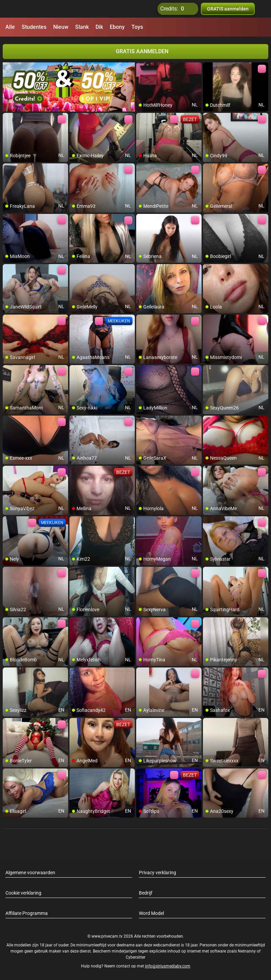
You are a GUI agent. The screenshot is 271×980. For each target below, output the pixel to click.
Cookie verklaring (23, 893)
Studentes (34, 27)
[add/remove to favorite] (142, 68)
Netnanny (247, 951)
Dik (99, 27)
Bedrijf (146, 893)
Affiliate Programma (27, 913)
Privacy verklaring (158, 873)
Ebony (117, 27)
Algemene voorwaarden (30, 873)
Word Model (151, 913)
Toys (137, 27)
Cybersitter (135, 957)
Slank (82, 27)
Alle (10, 27)
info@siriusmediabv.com (168, 966)
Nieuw (61, 27)
